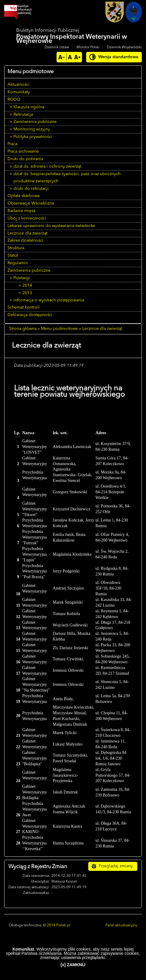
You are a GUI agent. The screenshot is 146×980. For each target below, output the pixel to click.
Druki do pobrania (25, 159)
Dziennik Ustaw (57, 47)
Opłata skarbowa (23, 196)
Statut (13, 255)
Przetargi (22, 278)
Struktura (16, 248)
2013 (27, 293)
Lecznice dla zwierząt (27, 233)
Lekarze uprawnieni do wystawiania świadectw (51, 226)
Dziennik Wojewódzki (124, 47)
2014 (27, 285)
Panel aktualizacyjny (121, 925)
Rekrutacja (23, 115)
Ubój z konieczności (27, 218)
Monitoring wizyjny (32, 129)
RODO (14, 100)
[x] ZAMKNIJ (73, 965)
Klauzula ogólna (29, 107)
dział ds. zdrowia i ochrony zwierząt (47, 166)
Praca (12, 144)
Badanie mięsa (21, 211)
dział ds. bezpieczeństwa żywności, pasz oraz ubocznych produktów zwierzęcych (67, 178)
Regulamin (18, 263)
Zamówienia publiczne (35, 122)
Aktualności (19, 85)
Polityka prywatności (33, 137)
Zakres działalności (25, 241)
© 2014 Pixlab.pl (57, 925)
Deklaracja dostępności (30, 315)
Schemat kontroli (24, 307)
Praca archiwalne (23, 151)
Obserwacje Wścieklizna (31, 203)
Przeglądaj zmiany (116, 866)
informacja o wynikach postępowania (49, 300)
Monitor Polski (88, 47)
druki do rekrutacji (31, 189)
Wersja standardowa (118, 57)
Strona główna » (24, 329)
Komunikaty (19, 92)
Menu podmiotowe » (61, 329)
